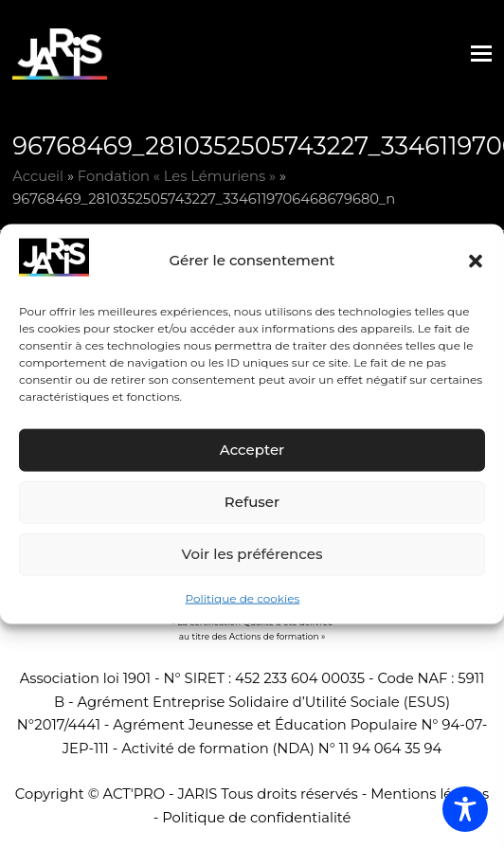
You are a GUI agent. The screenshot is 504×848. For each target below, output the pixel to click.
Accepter (252, 450)
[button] (476, 261)
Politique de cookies (243, 598)
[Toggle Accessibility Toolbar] (465, 809)
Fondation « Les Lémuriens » (177, 176)
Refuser (252, 502)
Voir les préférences (252, 554)
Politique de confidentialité (256, 818)
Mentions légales (430, 794)
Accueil (38, 176)
